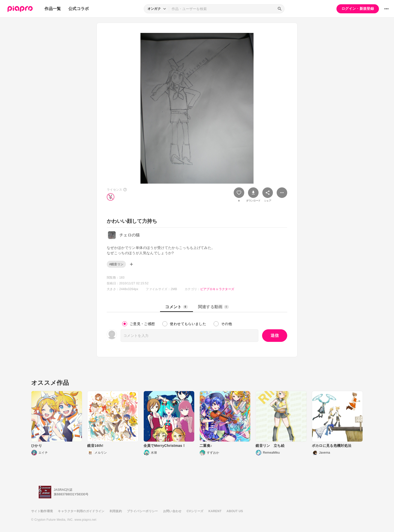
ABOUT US (235, 511)
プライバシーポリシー (142, 511)
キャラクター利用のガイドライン (81, 511)
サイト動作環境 (42, 511)
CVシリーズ (195, 511)
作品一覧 (53, 9)
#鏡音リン (116, 264)
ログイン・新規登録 (358, 9)
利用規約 (116, 511)
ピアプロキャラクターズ (217, 289)
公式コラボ (79, 9)
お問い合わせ (172, 511)
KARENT (215, 511)
